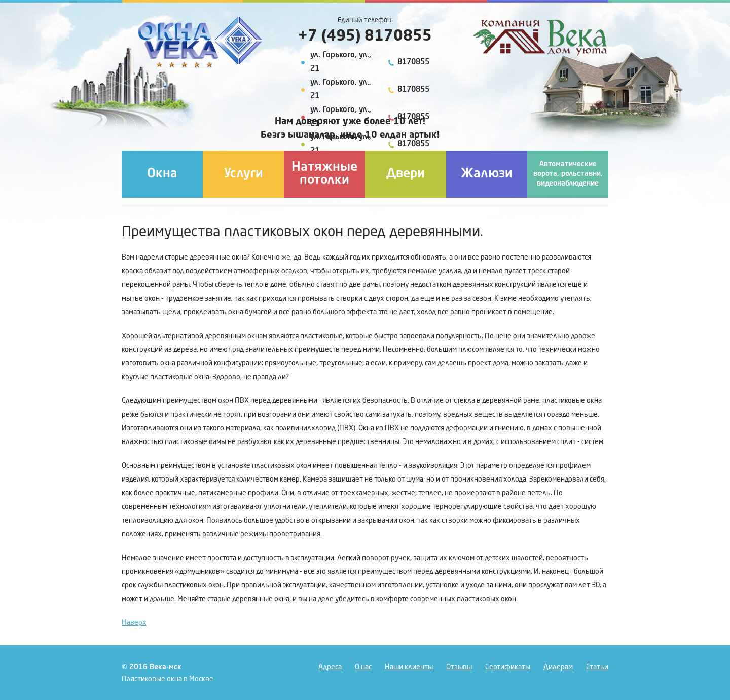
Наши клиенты (409, 667)
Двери (406, 174)
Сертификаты (508, 667)
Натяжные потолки (324, 174)
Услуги (244, 174)
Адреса (330, 667)
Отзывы (459, 667)
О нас (363, 667)
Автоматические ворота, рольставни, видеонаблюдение (568, 174)
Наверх (134, 623)
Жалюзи (487, 174)
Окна (162, 174)
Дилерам (558, 667)
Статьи (597, 667)
